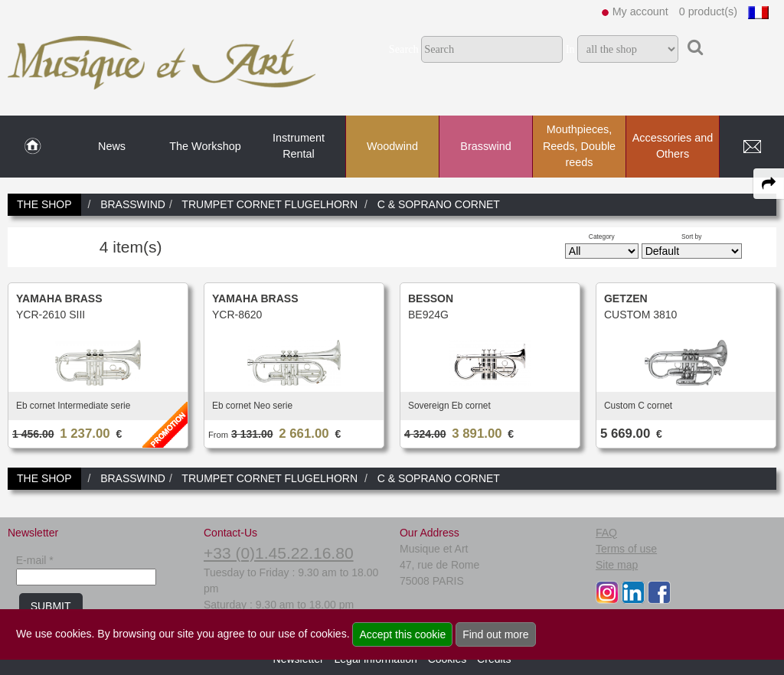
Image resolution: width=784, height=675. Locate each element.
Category (602, 236)
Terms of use (626, 549)
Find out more (495, 634)
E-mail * (35, 560)
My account (640, 11)
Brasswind (485, 146)
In (570, 49)
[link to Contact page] (752, 147)
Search (404, 49)
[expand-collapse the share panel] (769, 184)
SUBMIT (51, 606)
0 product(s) (708, 11)
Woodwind (392, 146)
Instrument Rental (299, 146)
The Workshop (205, 146)
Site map (617, 565)
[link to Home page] (33, 147)
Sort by (692, 236)
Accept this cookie (402, 634)
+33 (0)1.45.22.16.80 (279, 553)
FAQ (606, 533)
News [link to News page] (112, 146)
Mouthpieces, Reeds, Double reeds (579, 146)
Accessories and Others (673, 146)
